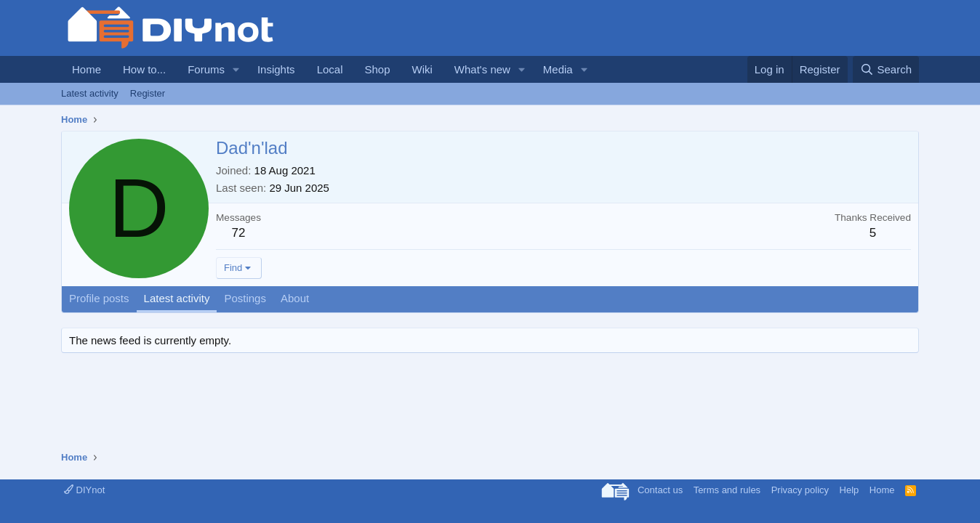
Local (330, 69)
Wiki (422, 69)
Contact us (660, 490)
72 (239, 233)
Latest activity (90, 93)
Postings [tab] (245, 298)
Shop (377, 69)
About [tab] (295, 298)
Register (148, 93)
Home (87, 69)
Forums (206, 69)
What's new (482, 69)
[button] (236, 69)
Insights (276, 69)
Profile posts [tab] (99, 298)
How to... (144, 69)
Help (850, 490)
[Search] (886, 69)
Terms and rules (727, 490)
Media (558, 69)
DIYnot (84, 490)
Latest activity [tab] (177, 298)
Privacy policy (800, 490)
